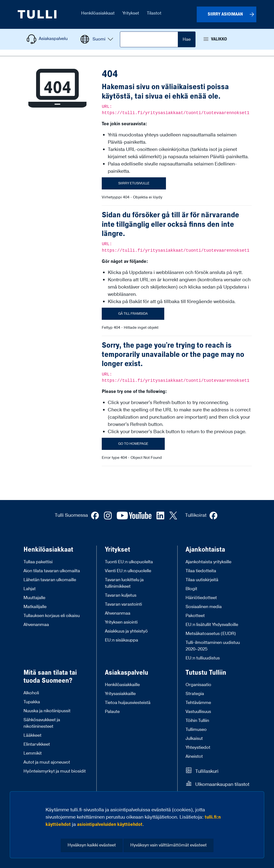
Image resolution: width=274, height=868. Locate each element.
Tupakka (32, 702)
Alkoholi (31, 693)
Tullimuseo (196, 730)
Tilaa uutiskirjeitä (202, 580)
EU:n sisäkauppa (121, 640)
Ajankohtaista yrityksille (208, 562)
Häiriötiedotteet (201, 598)
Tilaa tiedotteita (201, 571)
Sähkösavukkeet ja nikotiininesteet (42, 723)
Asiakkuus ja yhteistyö (126, 631)
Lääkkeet (32, 735)
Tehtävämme (198, 703)
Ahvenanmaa (36, 625)
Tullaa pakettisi (38, 562)
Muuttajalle (34, 598)
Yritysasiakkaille (120, 694)
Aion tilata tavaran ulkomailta (52, 571)
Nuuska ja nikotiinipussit (47, 711)
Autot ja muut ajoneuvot (47, 762)
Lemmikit (33, 753)
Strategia (195, 694)
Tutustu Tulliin (206, 673)
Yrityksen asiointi (121, 622)
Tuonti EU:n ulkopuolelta (129, 562)
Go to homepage (133, 444)
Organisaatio (198, 685)
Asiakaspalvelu (127, 673)
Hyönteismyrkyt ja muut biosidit (55, 771)
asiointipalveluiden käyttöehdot (110, 824)
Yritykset (117, 550)
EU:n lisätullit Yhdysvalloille (212, 625)
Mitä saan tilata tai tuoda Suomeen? (50, 677)
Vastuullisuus (198, 712)
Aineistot (194, 756)
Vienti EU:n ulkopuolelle (128, 571)
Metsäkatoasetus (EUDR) (211, 634)
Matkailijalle (35, 607)
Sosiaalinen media (204, 607)
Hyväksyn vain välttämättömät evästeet (168, 845)
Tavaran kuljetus (121, 595)
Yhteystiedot (198, 747)
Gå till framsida (133, 314)
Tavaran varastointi (123, 604)
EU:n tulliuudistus (203, 658)
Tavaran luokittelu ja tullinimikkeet (124, 583)
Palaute (112, 712)
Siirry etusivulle (134, 183)
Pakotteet (195, 616)
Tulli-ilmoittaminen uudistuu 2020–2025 (213, 646)
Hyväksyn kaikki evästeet (92, 845)
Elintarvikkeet (37, 744)
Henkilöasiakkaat (48, 550)
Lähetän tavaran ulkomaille (50, 580)
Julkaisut (194, 739)
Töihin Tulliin (197, 721)
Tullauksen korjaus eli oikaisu (52, 616)
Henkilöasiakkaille (122, 685)
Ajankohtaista (205, 550)
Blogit (191, 589)
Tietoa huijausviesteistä (128, 703)
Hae (187, 39)
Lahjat (30, 589)
